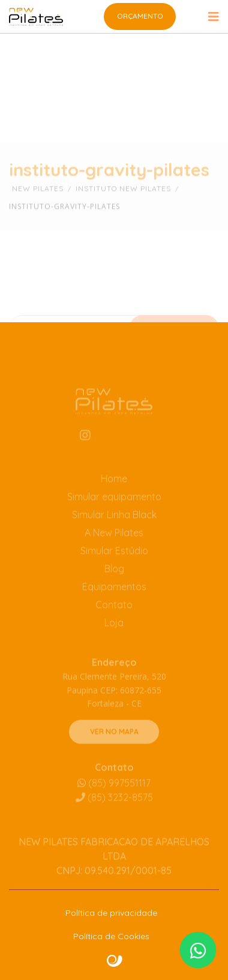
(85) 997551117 (114, 793)
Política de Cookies (111, 936)
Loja (114, 633)
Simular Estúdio (114, 561)
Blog (114, 579)
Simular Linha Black (114, 525)
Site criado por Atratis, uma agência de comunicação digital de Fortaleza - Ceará (115, 961)
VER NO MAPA (114, 742)
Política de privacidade (111, 913)
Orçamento (140, 16)
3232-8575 (114, 808)
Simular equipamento (114, 507)
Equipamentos (114, 597)
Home (114, 489)
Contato (114, 615)
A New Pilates (114, 543)
